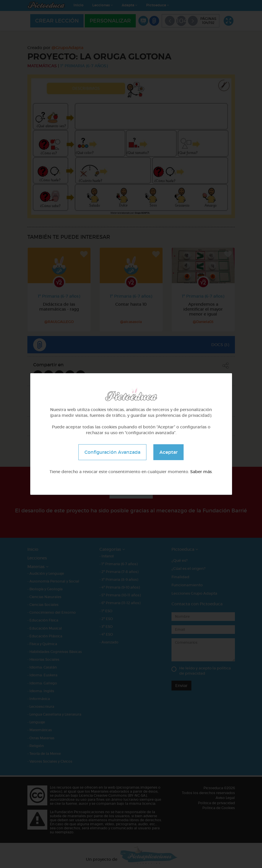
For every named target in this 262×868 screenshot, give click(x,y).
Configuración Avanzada (112, 452)
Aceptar (168, 452)
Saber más (201, 472)
